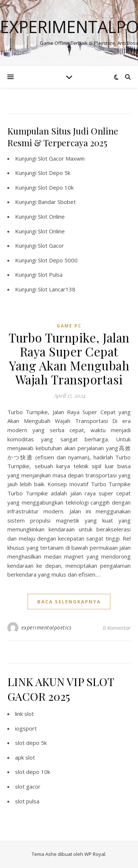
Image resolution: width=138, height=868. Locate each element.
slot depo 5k (31, 743)
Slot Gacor (51, 245)
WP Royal (95, 854)
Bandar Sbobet (57, 202)
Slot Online (51, 216)
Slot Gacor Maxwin (61, 158)
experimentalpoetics (47, 627)
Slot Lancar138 (57, 289)
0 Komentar (117, 628)
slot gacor (28, 786)
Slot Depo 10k (56, 187)
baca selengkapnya (69, 602)
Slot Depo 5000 (58, 260)
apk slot (25, 757)
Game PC (69, 326)
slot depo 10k (33, 772)
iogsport (26, 728)
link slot (24, 714)
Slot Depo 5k (54, 173)
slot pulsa (27, 801)
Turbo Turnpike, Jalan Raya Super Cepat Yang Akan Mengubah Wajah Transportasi (69, 358)
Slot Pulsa (50, 275)
